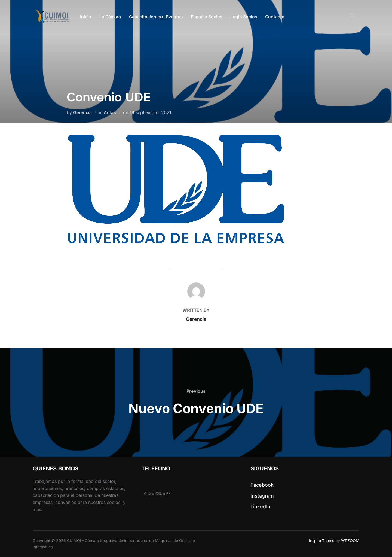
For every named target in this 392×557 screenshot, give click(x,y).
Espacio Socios (206, 17)
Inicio (86, 17)
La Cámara (110, 17)
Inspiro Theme (322, 541)
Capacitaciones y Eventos (156, 17)
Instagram (262, 496)
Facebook (262, 485)
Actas (110, 112)
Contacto (275, 17)
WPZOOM (350, 541)
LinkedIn (260, 506)
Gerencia (82, 112)
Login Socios (244, 17)
